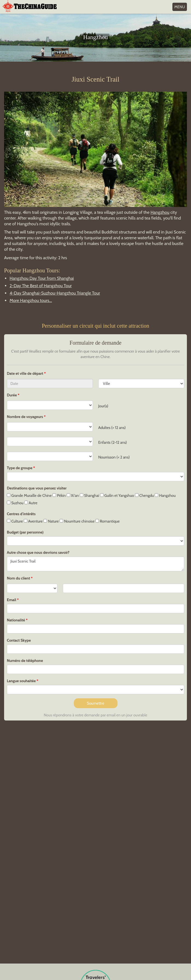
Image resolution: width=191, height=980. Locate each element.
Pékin (59, 495)
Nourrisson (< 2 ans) (114, 457)
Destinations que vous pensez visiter (37, 488)
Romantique (108, 521)
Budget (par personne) (25, 532)
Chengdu (144, 495)
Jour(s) (103, 406)
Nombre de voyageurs (25, 417)
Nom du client (18, 578)
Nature (51, 521)
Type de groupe (20, 468)
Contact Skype (19, 640)
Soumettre (96, 703)
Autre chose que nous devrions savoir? (38, 552)
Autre (31, 503)
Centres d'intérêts (21, 514)
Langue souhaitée (21, 681)
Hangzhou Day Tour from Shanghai (42, 278)
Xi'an (73, 495)
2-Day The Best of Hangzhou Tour (41, 286)
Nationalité (16, 620)
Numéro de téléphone (25, 661)
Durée (12, 395)
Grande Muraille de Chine (29, 495)
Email (11, 600)
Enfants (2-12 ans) (113, 442)
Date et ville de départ (25, 373)
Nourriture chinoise (77, 521)
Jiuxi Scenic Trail (95, 564)
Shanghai (89, 495)
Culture (15, 521)
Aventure (33, 521)
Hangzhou (160, 212)
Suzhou (15, 503)
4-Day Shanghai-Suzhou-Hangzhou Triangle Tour (55, 293)
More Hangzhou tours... (31, 300)
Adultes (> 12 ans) (112, 428)
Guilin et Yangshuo (117, 495)
